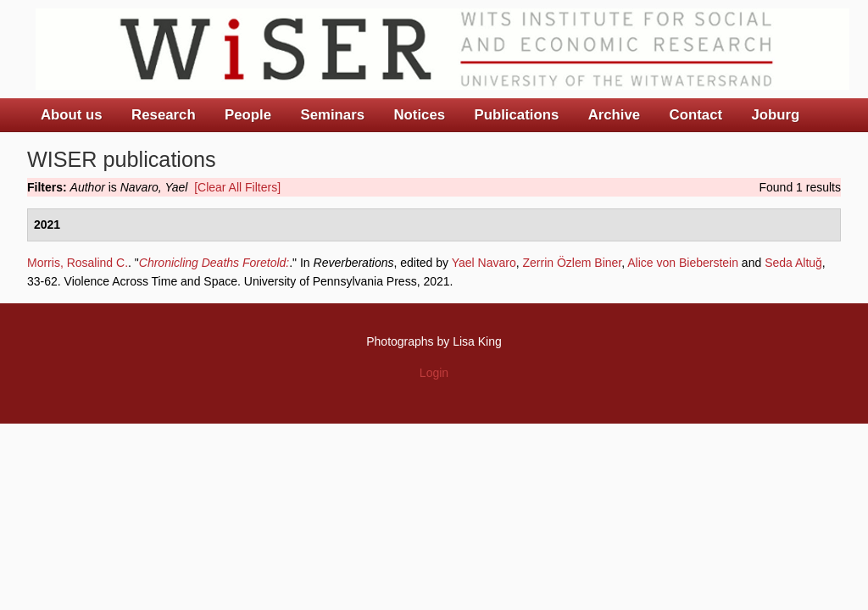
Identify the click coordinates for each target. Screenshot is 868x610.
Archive (615, 115)
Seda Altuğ (793, 263)
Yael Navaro (484, 263)
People (248, 115)
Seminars (333, 115)
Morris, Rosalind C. (78, 263)
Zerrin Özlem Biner (573, 263)
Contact (696, 115)
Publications (516, 115)
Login (434, 373)
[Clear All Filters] (237, 187)
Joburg (775, 115)
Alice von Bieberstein (683, 263)
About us (72, 115)
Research (164, 115)
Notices (419, 115)
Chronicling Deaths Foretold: (214, 263)
